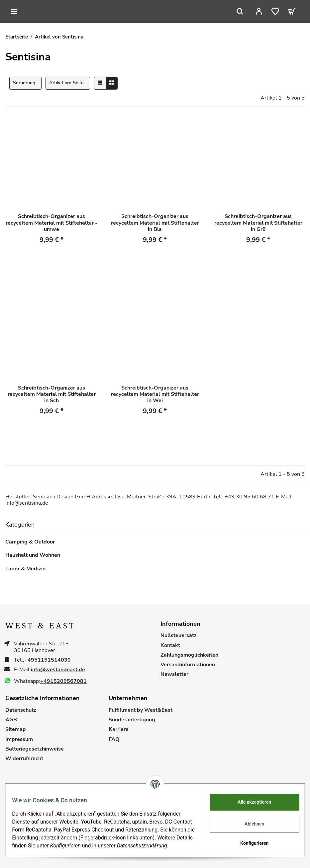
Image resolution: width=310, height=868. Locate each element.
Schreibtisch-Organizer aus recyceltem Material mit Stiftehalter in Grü (258, 223)
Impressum (19, 739)
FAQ (114, 739)
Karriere (119, 729)
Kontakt (170, 646)
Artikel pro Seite (66, 83)
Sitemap (16, 729)
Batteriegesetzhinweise (35, 749)
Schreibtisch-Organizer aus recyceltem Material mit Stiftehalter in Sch (52, 395)
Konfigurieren (250, 841)
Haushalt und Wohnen (33, 555)
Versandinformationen (188, 665)
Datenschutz (21, 710)
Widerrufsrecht (24, 759)
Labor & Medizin (25, 569)
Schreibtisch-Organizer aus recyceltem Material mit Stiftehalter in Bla (155, 223)
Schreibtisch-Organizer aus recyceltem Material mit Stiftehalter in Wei (155, 395)
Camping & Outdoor (30, 542)
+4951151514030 (48, 660)
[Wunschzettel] (280, 11)
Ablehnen (250, 822)
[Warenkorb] (294, 11)
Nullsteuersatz (179, 636)
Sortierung (24, 83)
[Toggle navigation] (14, 12)
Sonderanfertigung (132, 720)
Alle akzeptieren (250, 800)
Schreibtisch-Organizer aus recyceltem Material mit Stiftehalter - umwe (52, 223)
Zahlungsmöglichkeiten (189, 655)
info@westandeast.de (58, 670)
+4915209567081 (63, 681)
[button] (265, 11)
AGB (11, 720)
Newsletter (174, 674)
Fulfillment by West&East (141, 710)
